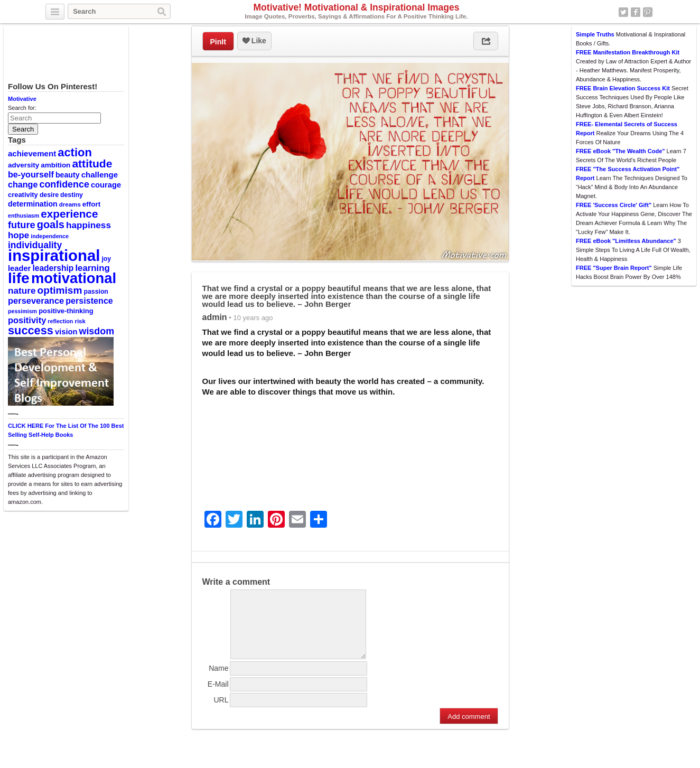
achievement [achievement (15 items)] (32, 153)
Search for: (22, 108)
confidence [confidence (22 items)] (64, 184)
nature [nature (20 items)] (22, 291)
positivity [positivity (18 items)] (27, 320)
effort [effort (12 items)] (91, 204)
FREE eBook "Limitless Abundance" (626, 241)
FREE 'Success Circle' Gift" (614, 205)
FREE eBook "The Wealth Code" (620, 151)
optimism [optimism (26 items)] (60, 290)
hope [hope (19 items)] (18, 235)
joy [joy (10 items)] (106, 259)
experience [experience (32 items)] (69, 214)
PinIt (218, 42)
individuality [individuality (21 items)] (35, 245)
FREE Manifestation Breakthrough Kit (628, 52)
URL (221, 713)
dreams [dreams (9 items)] (70, 204)
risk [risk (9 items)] (80, 321)
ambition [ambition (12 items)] (55, 165)
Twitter (623, 12)
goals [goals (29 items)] (51, 224)
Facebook (636, 12)
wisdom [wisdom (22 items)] (97, 331)
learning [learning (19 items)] (92, 268)
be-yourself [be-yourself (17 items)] (31, 174)
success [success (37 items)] (31, 330)
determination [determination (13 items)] (33, 204)
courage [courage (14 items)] (106, 185)
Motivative (22, 99)
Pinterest (648, 12)
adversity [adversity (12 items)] (24, 165)
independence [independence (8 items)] (50, 236)
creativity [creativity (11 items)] (23, 195)
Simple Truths (595, 34)
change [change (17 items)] (23, 184)
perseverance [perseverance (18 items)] (36, 301)
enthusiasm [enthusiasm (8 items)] (24, 216)
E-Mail (218, 697)
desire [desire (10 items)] (49, 195)
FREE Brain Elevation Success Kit (623, 88)
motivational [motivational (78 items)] (74, 278)
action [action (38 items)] (75, 152)
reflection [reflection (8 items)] (60, 321)
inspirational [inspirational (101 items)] (54, 255)
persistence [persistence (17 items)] (89, 301)
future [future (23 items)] (22, 225)
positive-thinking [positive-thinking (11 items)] (66, 311)
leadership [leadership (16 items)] (53, 268)
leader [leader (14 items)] (19, 268)
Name (218, 681)
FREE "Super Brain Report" (614, 268)
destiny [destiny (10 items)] (72, 195)
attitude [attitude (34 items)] (92, 163)
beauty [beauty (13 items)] (68, 175)
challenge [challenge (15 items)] (100, 175)
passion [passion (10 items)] (96, 292)
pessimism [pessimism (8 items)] (22, 311)
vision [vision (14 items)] (66, 332)
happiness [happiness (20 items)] (88, 225)
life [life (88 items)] (19, 278)
